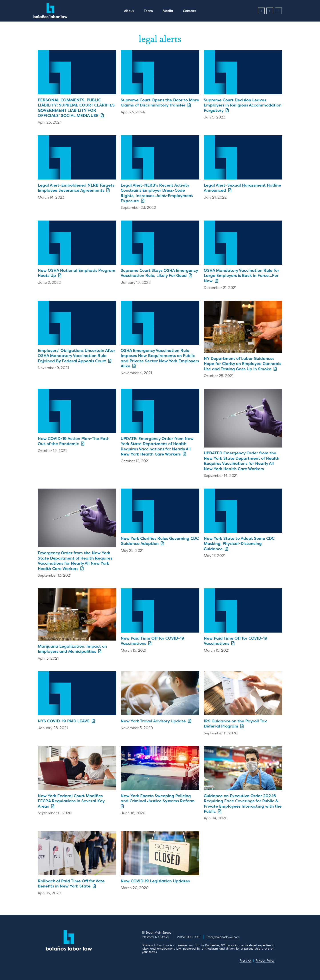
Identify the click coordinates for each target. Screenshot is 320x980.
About (129, 11)
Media (168, 11)
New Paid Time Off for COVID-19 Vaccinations (152, 641)
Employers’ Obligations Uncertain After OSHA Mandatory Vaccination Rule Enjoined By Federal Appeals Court (76, 356)
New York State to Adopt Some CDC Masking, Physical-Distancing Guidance (239, 544)
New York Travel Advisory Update (156, 721)
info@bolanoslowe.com (223, 937)
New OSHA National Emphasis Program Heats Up (77, 273)
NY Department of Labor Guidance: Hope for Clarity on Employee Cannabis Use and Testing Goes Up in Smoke (242, 364)
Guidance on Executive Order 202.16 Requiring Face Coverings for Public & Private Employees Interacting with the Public (243, 804)
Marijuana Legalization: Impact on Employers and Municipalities (72, 649)
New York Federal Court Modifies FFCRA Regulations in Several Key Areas (71, 801)
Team (148, 11)
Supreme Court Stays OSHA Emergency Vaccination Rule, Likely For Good (159, 273)
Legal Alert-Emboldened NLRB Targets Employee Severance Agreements (76, 188)
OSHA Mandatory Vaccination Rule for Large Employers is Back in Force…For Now (241, 276)
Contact (190, 11)
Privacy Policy (265, 960)
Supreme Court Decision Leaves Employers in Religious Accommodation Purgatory (243, 105)
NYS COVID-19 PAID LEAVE (66, 721)
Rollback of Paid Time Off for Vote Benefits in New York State (71, 883)
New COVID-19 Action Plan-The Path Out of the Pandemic (74, 441)
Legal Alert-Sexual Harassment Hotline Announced (242, 188)
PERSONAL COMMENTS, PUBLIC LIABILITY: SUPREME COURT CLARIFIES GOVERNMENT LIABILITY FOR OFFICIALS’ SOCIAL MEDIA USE (76, 108)
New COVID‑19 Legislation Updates (155, 881)
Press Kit (245, 960)
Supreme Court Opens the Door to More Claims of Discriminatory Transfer (160, 103)
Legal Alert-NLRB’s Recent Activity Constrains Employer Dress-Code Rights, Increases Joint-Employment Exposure (157, 193)
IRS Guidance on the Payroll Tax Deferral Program (235, 724)
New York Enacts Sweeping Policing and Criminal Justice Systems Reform (159, 801)
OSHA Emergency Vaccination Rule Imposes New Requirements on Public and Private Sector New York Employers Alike (160, 358)
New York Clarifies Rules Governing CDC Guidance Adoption (160, 541)
